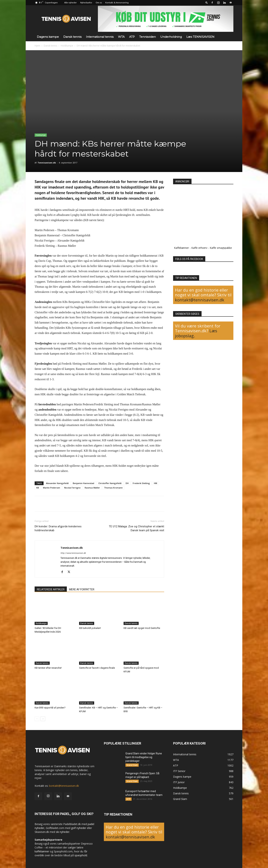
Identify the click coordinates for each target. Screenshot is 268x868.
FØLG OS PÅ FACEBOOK (189, 259)
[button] (207, 3)
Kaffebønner (181, 248)
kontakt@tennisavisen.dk (200, 300)
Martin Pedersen (52, 488)
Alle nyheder (70, 3)
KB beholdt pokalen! (90, 628)
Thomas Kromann (113, 488)
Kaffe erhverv (199, 248)
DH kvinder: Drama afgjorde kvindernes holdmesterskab (58, 528)
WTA (121, 37)
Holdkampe (67, 46)
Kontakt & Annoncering (117, 3)
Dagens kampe (48, 37)
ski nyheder (63, 832)
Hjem (37, 46)
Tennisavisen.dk (47, 163)
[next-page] (43, 719)
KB (38, 488)
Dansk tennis (72, 37)
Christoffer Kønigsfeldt (110, 483)
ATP (132, 37)
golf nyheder (79, 828)
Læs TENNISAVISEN (200, 37)
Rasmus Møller (92, 488)
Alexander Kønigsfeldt (57, 483)
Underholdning (171, 37)
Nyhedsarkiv (86, 3)
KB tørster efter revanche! (48, 668)
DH (127, 483)
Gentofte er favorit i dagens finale (97, 668)
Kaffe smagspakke (221, 248)
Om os (99, 3)
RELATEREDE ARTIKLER (51, 589)
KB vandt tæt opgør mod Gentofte (142, 628)
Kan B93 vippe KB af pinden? (50, 708)
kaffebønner (42, 851)
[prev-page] (37, 719)
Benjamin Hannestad (83, 483)
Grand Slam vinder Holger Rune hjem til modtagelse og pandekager (144, 757)
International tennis (100, 37)
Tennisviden (147, 37)
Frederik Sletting (141, 483)
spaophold (81, 855)
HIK (156, 483)
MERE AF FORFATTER (82, 589)
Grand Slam (132, 765)
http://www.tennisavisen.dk (73, 553)
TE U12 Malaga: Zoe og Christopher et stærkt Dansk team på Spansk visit (137, 528)
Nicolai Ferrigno (72, 488)
